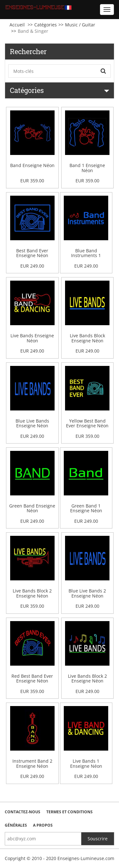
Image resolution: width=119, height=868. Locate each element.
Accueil (17, 25)
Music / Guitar (80, 25)
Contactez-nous (23, 812)
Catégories (46, 25)
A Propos (43, 825)
